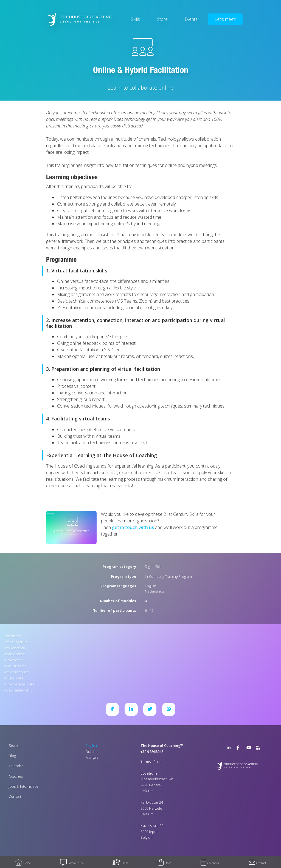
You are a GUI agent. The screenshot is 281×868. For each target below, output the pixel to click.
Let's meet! (225, 19)
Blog (12, 756)
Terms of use (151, 762)
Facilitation (14, 636)
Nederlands (154, 591)
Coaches (16, 776)
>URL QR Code (260, 749)
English (151, 586)
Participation (16, 654)
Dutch (91, 752)
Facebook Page (240, 749)
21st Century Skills (20, 690)
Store (162, 19)
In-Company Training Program (168, 576)
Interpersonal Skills (20, 684)
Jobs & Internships (24, 786)
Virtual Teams (16, 666)
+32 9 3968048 (152, 752)
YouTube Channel (250, 749)
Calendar (16, 766)
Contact (15, 796)
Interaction (14, 660)
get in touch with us (133, 527)
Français (92, 757)
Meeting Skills (17, 642)
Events (191, 19)
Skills (135, 19)
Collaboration (16, 648)
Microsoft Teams (18, 672)
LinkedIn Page (230, 749)
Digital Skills (154, 567)
